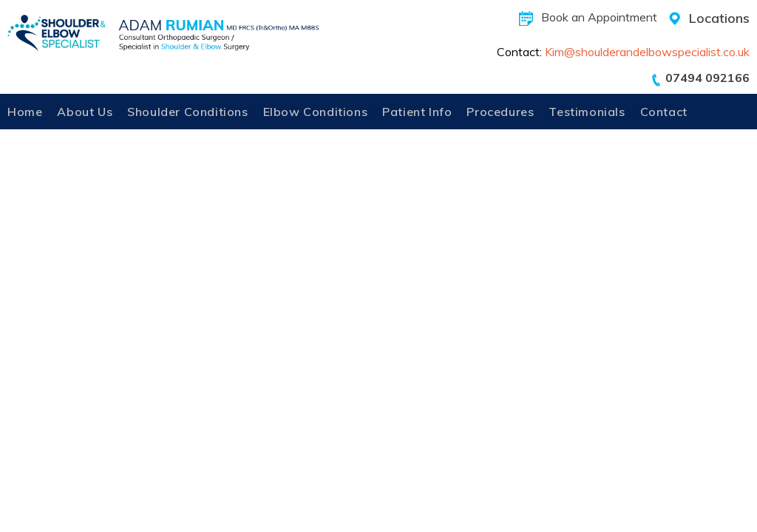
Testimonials (587, 112)
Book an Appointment (599, 17)
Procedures (500, 112)
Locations (719, 18)
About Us (85, 112)
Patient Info (417, 112)
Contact (664, 112)
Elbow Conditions (316, 112)
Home (25, 112)
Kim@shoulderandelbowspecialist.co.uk (647, 52)
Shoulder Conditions (187, 112)
